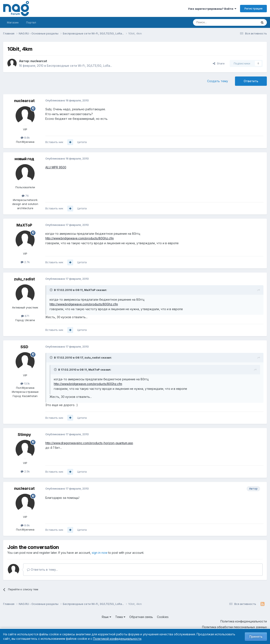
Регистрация (253, 8)
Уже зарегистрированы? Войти (212, 9)
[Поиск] (214, 22)
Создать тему (218, 81)
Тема (120, 617)
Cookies (163, 617)
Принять (256, 636)
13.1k (25, 383)
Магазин (13, 22)
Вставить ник (54, 142)
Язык (106, 617)
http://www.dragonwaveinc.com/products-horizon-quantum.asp (89, 443)
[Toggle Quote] (51, 290)
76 (25, 196)
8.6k (25, 138)
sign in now (100, 553)
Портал (31, 22)
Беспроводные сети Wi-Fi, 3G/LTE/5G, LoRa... (79, 66)
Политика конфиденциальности (244, 621)
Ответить (251, 81)
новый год (24, 159)
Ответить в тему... (42, 570)
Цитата (82, 142)
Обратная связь (141, 617)
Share (219, 63)
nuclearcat (39, 61)
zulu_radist (24, 279)
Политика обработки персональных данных (234, 627)
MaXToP (24, 225)
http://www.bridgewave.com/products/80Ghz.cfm (80, 238)
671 (25, 316)
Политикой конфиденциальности (117, 639)
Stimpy (24, 435)
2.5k (25, 471)
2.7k (25, 262)
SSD (24, 347)
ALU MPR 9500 (56, 167)
